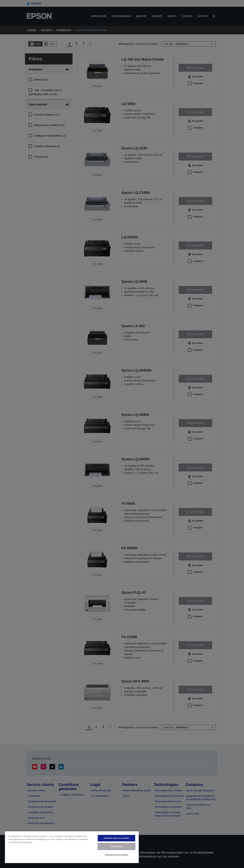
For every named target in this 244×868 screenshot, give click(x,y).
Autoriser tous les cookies (116, 838)
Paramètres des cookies (116, 855)
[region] (72, 847)
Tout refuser (116, 846)
